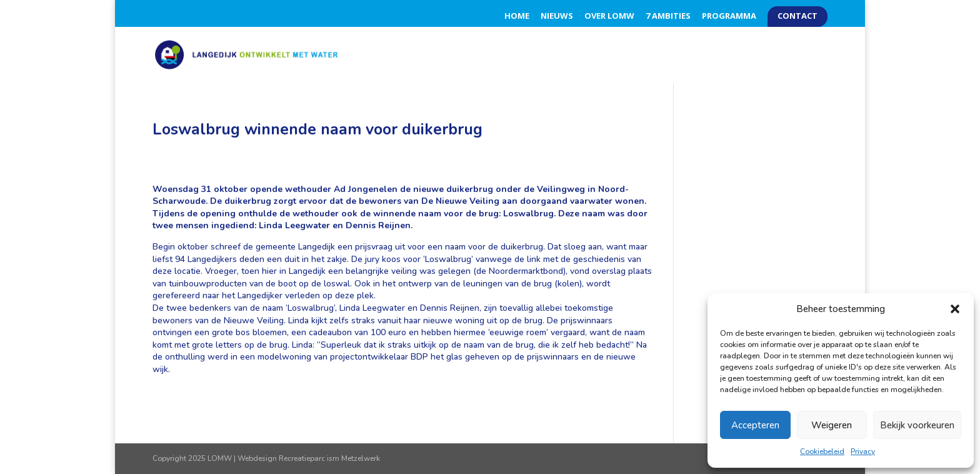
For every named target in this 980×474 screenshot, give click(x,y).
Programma (729, 17)
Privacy (863, 451)
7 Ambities (668, 17)
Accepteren (755, 425)
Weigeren (832, 425)
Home (517, 17)
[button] (955, 309)
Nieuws (557, 17)
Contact (797, 17)
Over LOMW (609, 17)
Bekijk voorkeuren (917, 425)
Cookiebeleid (822, 451)
